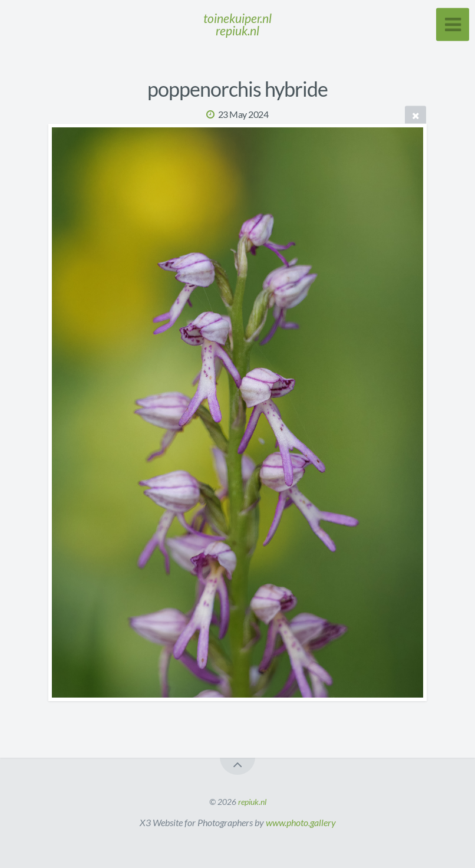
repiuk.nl (252, 802)
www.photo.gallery (301, 822)
